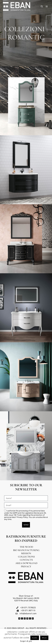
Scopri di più (26, 641)
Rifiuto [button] (44, 638)
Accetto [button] (35, 638)
